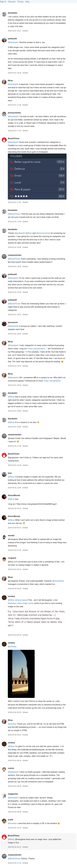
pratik (10, 820)
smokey (11, 596)
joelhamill (12, 39)
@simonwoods (21, 600)
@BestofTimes (14, 214)
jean (10, 473)
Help (27, 2)
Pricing (20, 2)
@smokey (12, 647)
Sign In (3, 2)
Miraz (10, 81)
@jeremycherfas (43, 233)
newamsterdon (15, 255)
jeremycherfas (14, 113)
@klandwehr (13, 42)
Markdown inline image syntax (21, 603)
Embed (25, 31)
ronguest (12, 558)
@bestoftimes (58, 581)
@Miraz (29, 233)
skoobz (11, 536)
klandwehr (13, 13)
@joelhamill (20, 233)
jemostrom (13, 322)
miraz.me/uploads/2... (37, 349)
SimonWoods (14, 495)
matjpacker (13, 794)
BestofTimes (14, 138)
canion (11, 768)
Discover (12, 2)
